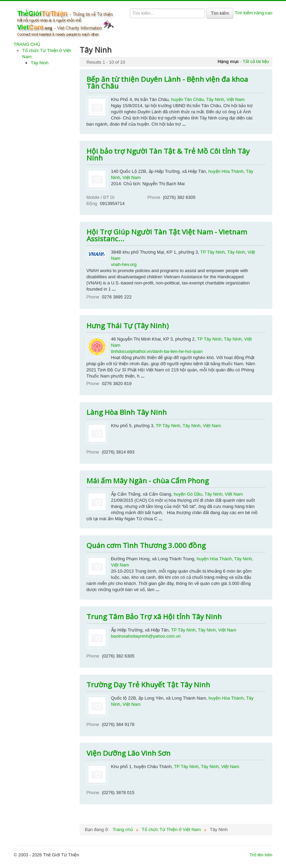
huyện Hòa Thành (226, 171)
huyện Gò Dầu (188, 494)
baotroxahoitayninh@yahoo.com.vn (146, 636)
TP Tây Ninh (213, 252)
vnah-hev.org (124, 264)
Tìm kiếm (220, 13)
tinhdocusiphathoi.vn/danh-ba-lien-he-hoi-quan (157, 351)
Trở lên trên (261, 855)
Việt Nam (236, 99)
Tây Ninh (40, 63)
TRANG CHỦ (27, 44)
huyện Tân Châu (188, 99)
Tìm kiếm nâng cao (254, 13)
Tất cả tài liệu (256, 61)
